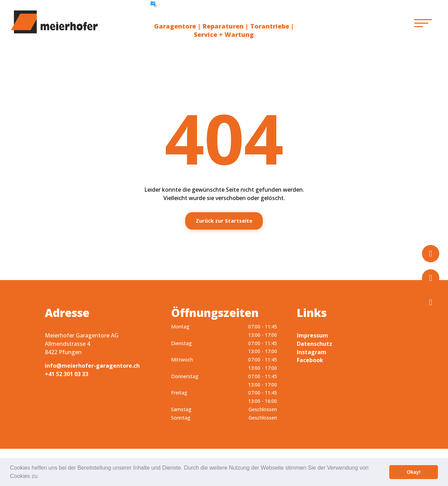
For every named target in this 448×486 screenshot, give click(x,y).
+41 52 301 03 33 (67, 374)
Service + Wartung (224, 34)
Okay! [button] (414, 472)
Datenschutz (315, 344)
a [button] (155, 6)
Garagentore (175, 26)
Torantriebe (270, 26)
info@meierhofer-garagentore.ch (92, 366)
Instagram (312, 352)
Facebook (310, 360)
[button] (42, 477)
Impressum (312, 335)
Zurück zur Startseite (224, 221)
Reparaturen (223, 26)
